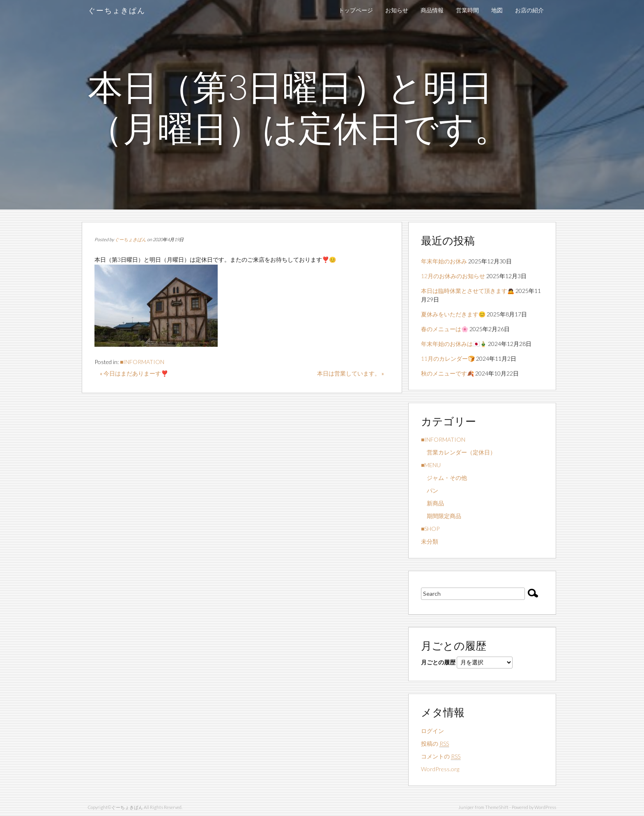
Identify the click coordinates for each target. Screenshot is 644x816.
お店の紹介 (529, 10)
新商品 (432, 503)
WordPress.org (440, 769)
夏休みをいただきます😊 (453, 314)
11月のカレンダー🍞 (448, 358)
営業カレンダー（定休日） (458, 452)
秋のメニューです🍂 (447, 373)
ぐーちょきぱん (117, 10)
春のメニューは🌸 (445, 329)
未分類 (430, 541)
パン (430, 490)
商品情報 (432, 10)
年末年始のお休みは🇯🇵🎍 (454, 344)
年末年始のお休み (444, 261)
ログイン (432, 731)
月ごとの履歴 (438, 662)
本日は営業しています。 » (351, 373)
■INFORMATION (142, 362)
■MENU (431, 465)
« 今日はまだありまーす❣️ (134, 373)
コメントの (441, 756)
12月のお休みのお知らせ (453, 276)
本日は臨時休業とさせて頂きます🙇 (468, 291)
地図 (497, 10)
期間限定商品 (441, 516)
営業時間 (467, 10)
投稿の (435, 744)
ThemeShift (497, 807)
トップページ (356, 10)
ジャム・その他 (444, 478)
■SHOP (430, 529)
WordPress (545, 807)
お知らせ (397, 10)
